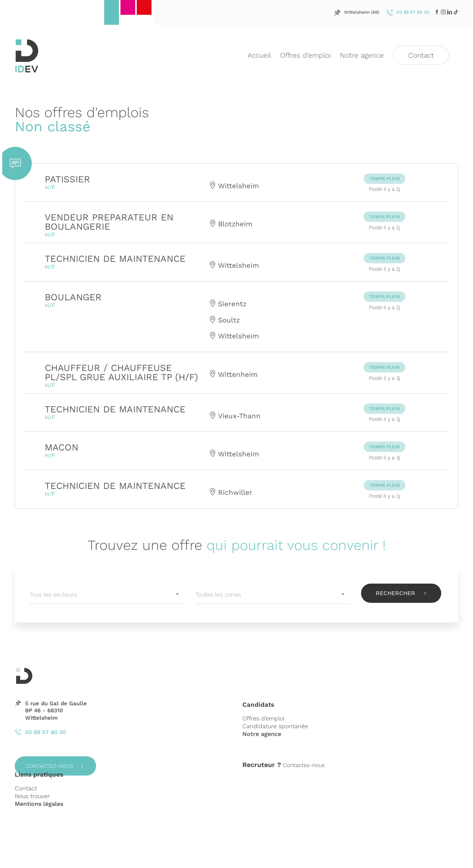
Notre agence (262, 734)
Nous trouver (32, 796)
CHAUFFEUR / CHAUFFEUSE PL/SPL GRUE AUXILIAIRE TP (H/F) (121, 372)
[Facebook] (437, 12)
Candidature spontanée (275, 726)
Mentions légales (39, 804)
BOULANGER (73, 297)
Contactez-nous (50, 766)
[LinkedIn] (443, 12)
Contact (26, 788)
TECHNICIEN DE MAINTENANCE (115, 259)
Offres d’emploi (263, 718)
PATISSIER (67, 179)
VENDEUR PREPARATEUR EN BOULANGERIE (109, 222)
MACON (62, 447)
